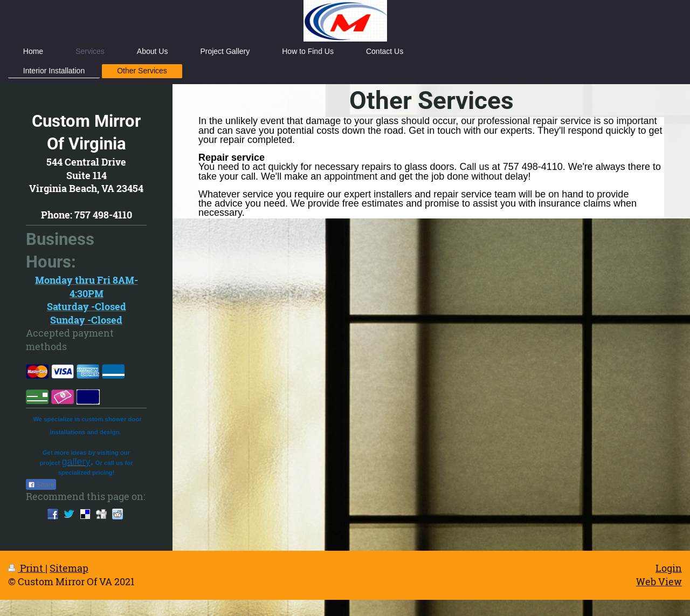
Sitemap (69, 568)
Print (27, 568)
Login (669, 568)
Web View (659, 581)
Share (41, 485)
